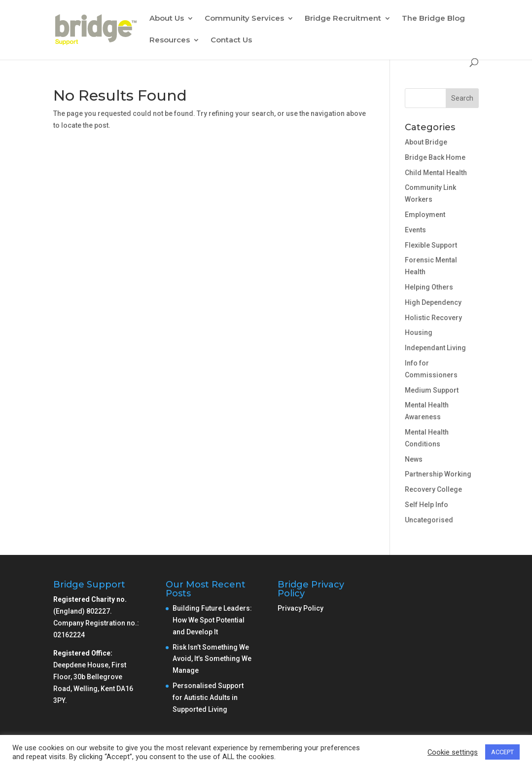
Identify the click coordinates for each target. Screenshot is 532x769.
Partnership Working (438, 474)
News (414, 459)
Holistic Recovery (433, 318)
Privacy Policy (301, 608)
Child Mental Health (436, 173)
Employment (425, 215)
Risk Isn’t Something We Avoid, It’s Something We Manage (212, 659)
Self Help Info (426, 505)
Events (415, 230)
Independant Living (435, 348)
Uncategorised (429, 520)
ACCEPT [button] (502, 752)
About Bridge (426, 142)
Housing (419, 332)
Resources (170, 40)
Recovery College (433, 489)
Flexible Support (431, 245)
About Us (167, 19)
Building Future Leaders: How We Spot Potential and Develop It (212, 620)
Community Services (244, 19)
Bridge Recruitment (343, 19)
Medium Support (432, 390)
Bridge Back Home (435, 157)
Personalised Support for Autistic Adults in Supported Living (208, 697)
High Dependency (433, 302)
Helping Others (429, 287)
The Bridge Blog (433, 19)
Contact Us (231, 40)
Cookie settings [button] (453, 752)
